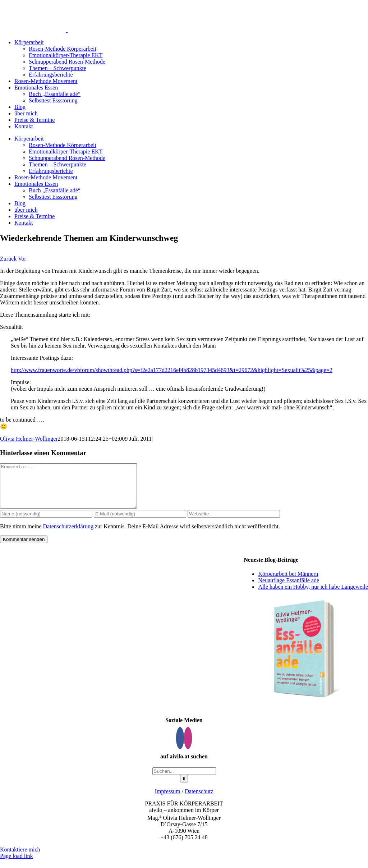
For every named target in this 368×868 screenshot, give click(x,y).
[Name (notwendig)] (46, 522)
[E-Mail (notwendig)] (140, 522)
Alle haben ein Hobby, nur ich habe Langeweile (313, 595)
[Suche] (184, 787)
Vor (22, 259)
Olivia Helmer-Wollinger (29, 439)
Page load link (17, 865)
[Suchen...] (184, 780)
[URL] (234, 522)
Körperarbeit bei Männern (288, 582)
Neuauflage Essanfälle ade (289, 589)
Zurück (8, 259)
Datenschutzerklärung (68, 535)
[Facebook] (180, 747)
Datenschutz (199, 800)
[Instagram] (188, 747)
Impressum (168, 800)
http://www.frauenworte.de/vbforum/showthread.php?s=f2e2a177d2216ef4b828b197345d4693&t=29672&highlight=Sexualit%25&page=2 (172, 370)
